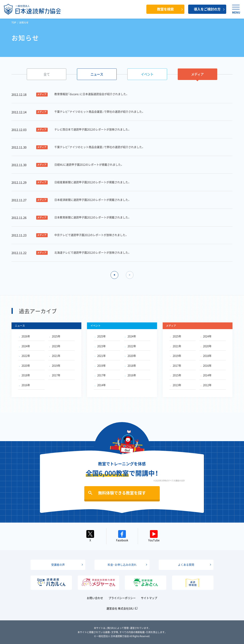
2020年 (25, 365)
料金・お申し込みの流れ (122, 565)
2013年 (176, 385)
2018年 (25, 375)
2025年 (55, 336)
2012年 (206, 385)
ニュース (97, 74)
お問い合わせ (95, 598)
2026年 (25, 336)
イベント (147, 74)
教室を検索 (165, 9)
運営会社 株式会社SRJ (120, 608)
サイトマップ (149, 598)
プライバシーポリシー (122, 598)
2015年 (176, 375)
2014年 (100, 385)
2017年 (55, 375)
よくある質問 (186, 565)
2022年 (25, 356)
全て (47, 74)
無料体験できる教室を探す (122, 493)
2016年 (25, 385)
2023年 (55, 346)
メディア (197, 74)
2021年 (55, 356)
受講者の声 (58, 565)
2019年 (55, 365)
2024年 (25, 346)
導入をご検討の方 (207, 9)
